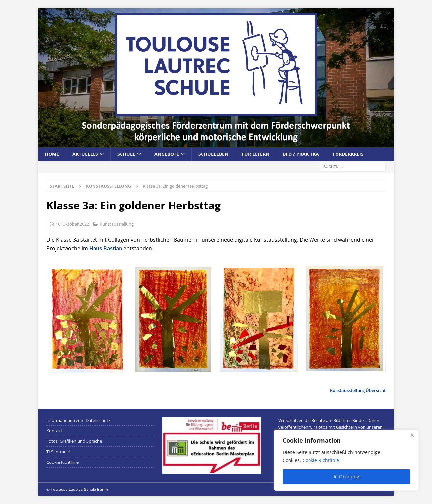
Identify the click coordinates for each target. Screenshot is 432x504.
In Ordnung (346, 476)
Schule (126, 154)
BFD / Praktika (301, 154)
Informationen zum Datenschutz (78, 420)
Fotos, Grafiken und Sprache (74, 441)
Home (52, 154)
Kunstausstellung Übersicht (358, 390)
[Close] (412, 435)
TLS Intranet (58, 452)
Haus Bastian (106, 248)
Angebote (167, 154)
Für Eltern (256, 154)
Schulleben (213, 154)
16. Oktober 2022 (72, 224)
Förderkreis (348, 154)
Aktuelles (85, 154)
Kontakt (54, 431)
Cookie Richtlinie (321, 460)
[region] (346, 460)
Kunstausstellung (117, 224)
